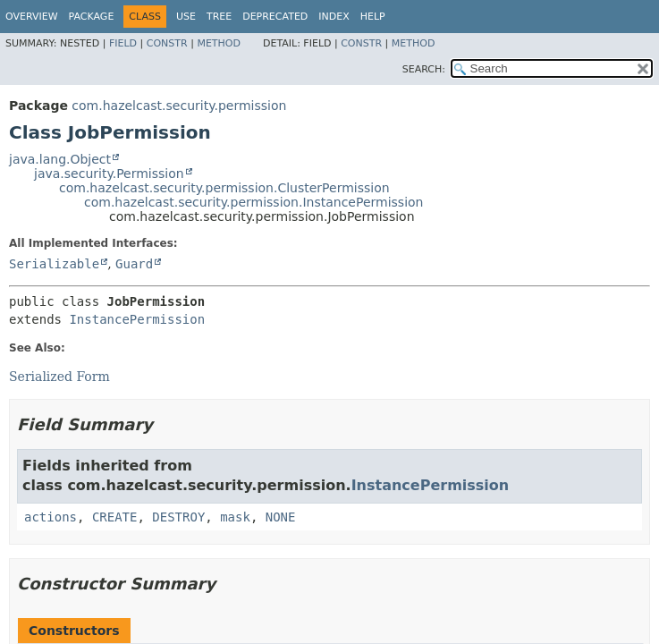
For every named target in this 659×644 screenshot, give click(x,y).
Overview (32, 17)
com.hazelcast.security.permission (179, 106)
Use (186, 17)
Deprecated (275, 17)
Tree (219, 17)
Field (123, 43)
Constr (167, 43)
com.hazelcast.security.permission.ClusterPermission (224, 188)
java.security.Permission (109, 174)
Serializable (54, 264)
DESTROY (178, 517)
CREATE (115, 517)
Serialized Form (59, 377)
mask (235, 517)
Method (219, 43)
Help (373, 17)
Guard (134, 264)
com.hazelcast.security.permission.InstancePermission (253, 202)
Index (334, 17)
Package (92, 17)
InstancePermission (137, 319)
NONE (281, 517)
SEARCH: (424, 69)
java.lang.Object (60, 159)
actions (51, 517)
